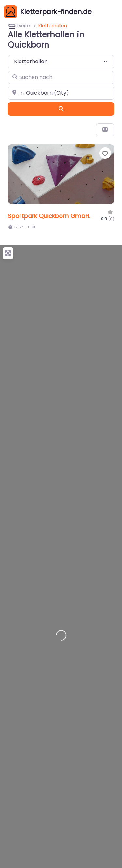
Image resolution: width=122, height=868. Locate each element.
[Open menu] (12, 26)
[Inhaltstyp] (61, 62)
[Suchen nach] (61, 77)
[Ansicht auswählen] (105, 130)
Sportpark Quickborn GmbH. (49, 216)
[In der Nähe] (61, 93)
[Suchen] (61, 109)
